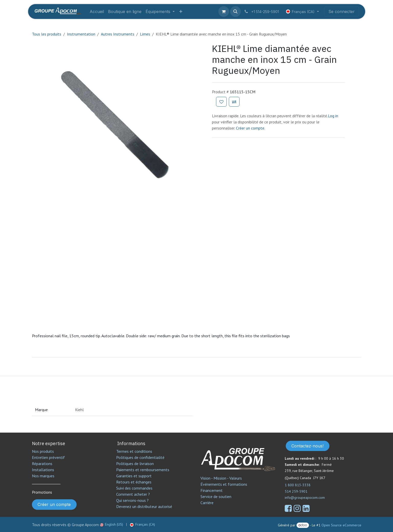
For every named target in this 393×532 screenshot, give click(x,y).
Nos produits (43, 451)
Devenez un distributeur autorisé (145, 506)
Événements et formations (224, 484)
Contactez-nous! (307, 446)
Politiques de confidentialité (140, 457)
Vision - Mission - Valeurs (221, 478)
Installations (43, 470)
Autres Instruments (118, 34)
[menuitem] (97, 11)
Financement (212, 490)
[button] (235, 11)
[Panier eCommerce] (224, 11)
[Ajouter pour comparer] (234, 102)
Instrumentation (81, 34)
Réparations (42, 464)
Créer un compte (54, 504)
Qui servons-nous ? (132, 500)
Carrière (207, 503)
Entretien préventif (48, 457)
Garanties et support (134, 476)
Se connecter (342, 11)
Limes (145, 34)
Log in (333, 116)
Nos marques (43, 476)
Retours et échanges (134, 482)
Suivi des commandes (134, 488)
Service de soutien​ (216, 496)
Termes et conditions (134, 451)
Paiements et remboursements (143, 470)
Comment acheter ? (133, 494)
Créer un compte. (251, 128)
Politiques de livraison (135, 464)
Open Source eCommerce (341, 525)
